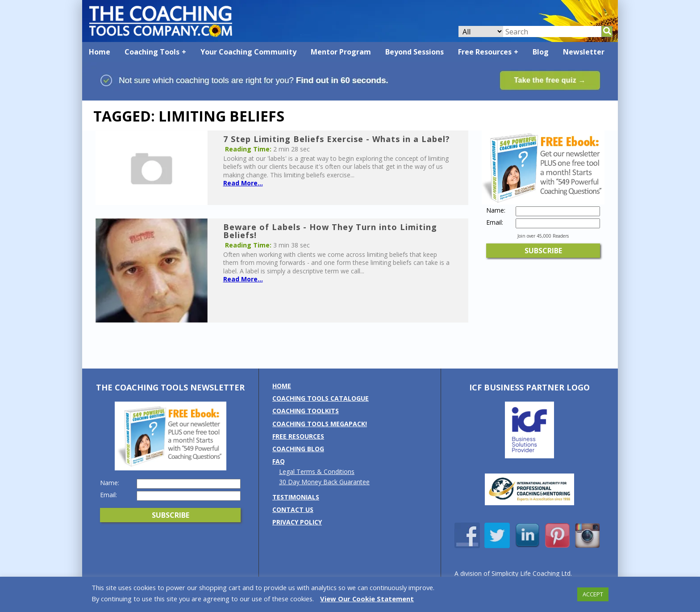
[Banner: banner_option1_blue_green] (350, 96)
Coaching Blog (298, 449)
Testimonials (296, 497)
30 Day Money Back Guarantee (324, 482)
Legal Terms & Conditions (317, 472)
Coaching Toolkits (306, 411)
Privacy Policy (297, 522)
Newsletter (584, 52)
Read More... (243, 183)
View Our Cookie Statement (367, 599)
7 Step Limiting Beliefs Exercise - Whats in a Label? (337, 139)
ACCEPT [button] (593, 594)
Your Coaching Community (248, 52)
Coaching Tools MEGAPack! (320, 424)
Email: (495, 222)
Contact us (293, 509)
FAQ (279, 461)
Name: (496, 210)
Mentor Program (341, 52)
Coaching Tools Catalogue (321, 398)
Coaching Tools (152, 52)
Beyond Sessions (415, 52)
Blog (541, 52)
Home (100, 52)
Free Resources (485, 52)
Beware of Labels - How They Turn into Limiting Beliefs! (330, 231)
